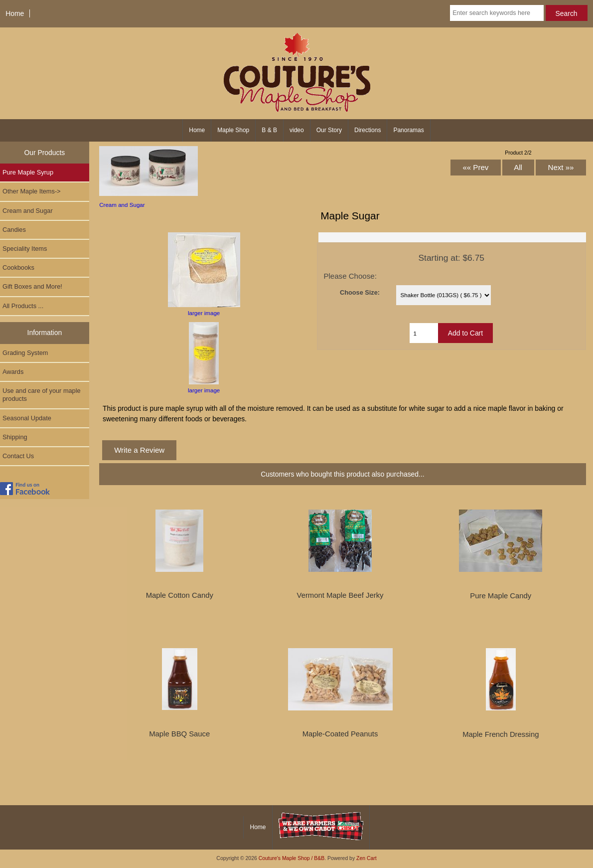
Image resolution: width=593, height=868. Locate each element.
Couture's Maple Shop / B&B (292, 858)
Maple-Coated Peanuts (340, 734)
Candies (14, 230)
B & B (269, 130)
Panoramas (408, 130)
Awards (13, 372)
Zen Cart (367, 858)
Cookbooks (18, 267)
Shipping (15, 437)
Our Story (329, 130)
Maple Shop (233, 130)
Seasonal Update (27, 418)
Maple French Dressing (501, 734)
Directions (368, 130)
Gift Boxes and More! (32, 286)
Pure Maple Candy (501, 596)
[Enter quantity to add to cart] (424, 333)
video (297, 130)
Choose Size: (360, 292)
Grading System (25, 353)
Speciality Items (25, 249)
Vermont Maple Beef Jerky (340, 595)
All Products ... (23, 306)
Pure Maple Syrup (28, 172)
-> (32, 191)
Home (15, 13)
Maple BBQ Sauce (179, 734)
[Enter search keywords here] (497, 13)
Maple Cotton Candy (180, 595)
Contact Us (18, 456)
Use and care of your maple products (42, 395)
